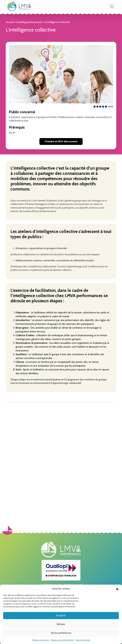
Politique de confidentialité (62, 640)
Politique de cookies (41, 640)
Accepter (61, 615)
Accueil (10, 22)
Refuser (61, 624)
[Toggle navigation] (112, 6)
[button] (117, 589)
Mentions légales (83, 640)
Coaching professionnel (29, 22)
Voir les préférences (61, 633)
